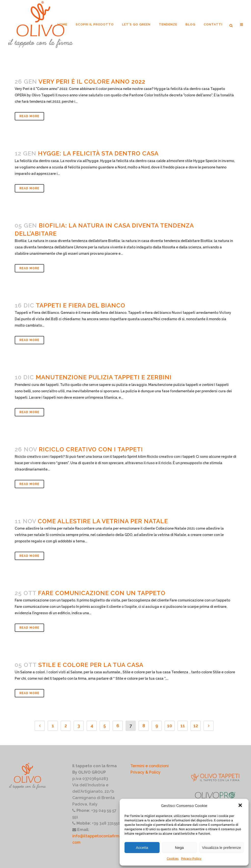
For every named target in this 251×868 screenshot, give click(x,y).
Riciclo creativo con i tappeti (91, 449)
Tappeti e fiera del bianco (81, 305)
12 (196, 726)
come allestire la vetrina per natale (103, 521)
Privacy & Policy (145, 772)
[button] (241, 806)
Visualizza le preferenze (221, 848)
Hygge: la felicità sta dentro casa (98, 153)
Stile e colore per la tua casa (91, 665)
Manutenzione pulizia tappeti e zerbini (104, 377)
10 (170, 726)
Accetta (142, 848)
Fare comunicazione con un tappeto (102, 593)
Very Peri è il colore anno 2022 (92, 82)
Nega (179, 848)
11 (183, 726)
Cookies (173, 859)
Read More (29, 116)
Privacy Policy (191, 859)
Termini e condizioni (150, 766)
